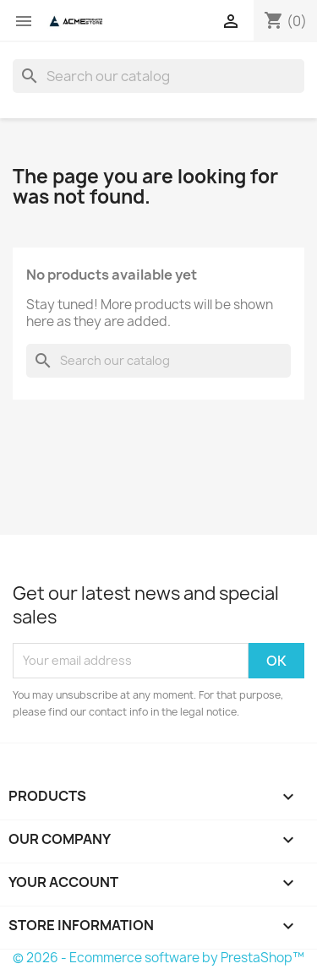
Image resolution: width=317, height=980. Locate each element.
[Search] (158, 76)
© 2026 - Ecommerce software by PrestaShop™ (158, 958)
